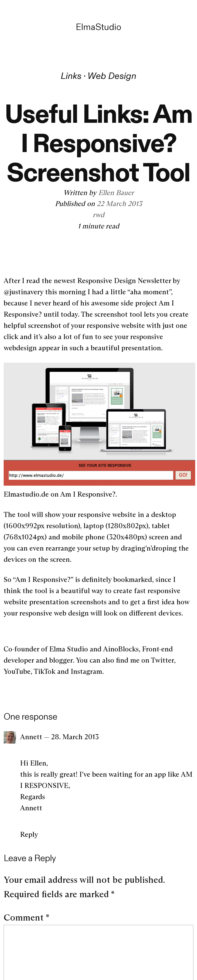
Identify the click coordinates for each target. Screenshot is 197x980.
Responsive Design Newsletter (124, 281)
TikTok (45, 671)
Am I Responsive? (88, 494)
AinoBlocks (121, 649)
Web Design (112, 76)
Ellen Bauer (116, 193)
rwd (98, 215)
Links (71, 76)
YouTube (17, 671)
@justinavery (23, 292)
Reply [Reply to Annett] (29, 834)
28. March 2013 (75, 737)
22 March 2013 (119, 203)
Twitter (162, 660)
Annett (31, 737)
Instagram (86, 671)
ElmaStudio (98, 27)
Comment (27, 917)
